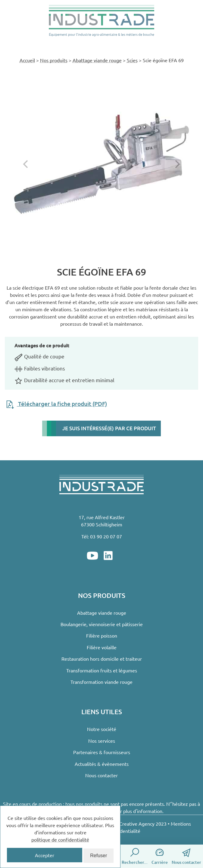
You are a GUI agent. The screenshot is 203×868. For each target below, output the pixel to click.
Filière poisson (102, 635)
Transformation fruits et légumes (102, 670)
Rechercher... (135, 856)
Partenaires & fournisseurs (102, 752)
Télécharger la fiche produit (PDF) (56, 404)
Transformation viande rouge (101, 682)
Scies (132, 60)
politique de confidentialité (60, 839)
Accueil (27, 60)
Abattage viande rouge (97, 60)
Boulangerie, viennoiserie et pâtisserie (102, 624)
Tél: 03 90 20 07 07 (102, 536)
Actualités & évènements (102, 764)
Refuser (98, 856)
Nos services (102, 741)
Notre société (102, 729)
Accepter (45, 855)
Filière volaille (102, 647)
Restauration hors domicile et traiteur (102, 659)
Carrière (160, 856)
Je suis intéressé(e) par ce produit (109, 428)
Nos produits (54, 60)
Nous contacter (186, 856)
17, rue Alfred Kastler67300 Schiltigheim (102, 521)
